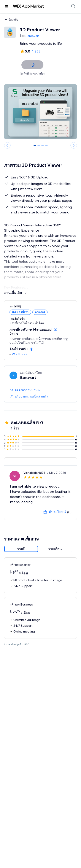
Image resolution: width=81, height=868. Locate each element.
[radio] (21, 549)
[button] (56, 330)
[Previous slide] (7, 145)
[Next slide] (74, 145)
